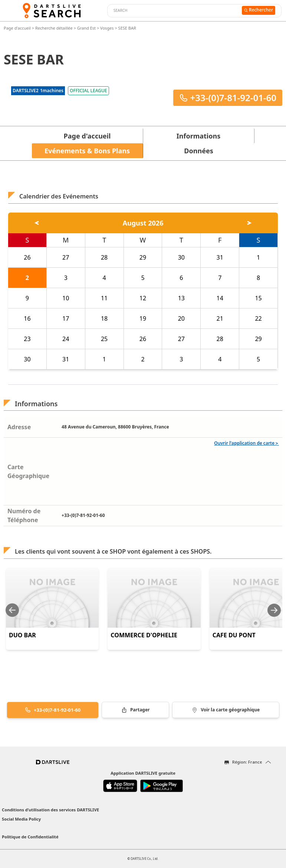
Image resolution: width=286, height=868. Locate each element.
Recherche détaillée (55, 28)
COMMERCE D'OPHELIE (144, 635)
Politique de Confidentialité (30, 837)
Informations (198, 136)
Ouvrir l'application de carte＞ (246, 443)
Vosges (107, 28)
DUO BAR (22, 635)
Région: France (247, 762)
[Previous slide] (12, 610)
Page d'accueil (18, 28)
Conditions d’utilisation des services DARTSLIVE (50, 810)
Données (198, 151)
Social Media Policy (21, 819)
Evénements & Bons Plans (87, 151)
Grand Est (86, 28)
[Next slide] (274, 610)
